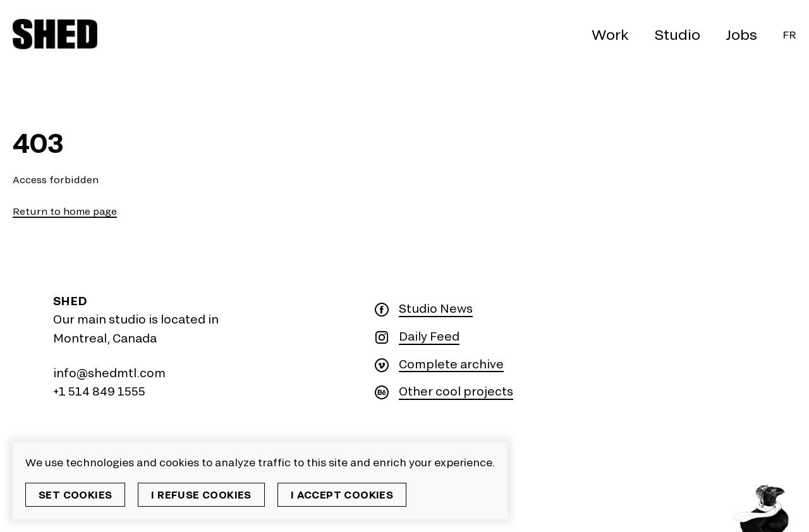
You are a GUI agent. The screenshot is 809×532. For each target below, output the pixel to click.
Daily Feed (429, 336)
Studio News (436, 309)
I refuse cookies (201, 494)
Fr (789, 34)
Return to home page (65, 211)
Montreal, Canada (105, 338)
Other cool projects (456, 391)
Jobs (741, 34)
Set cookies (75, 494)
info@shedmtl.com (109, 373)
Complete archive (451, 364)
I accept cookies (342, 494)
